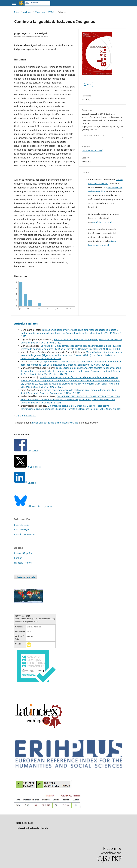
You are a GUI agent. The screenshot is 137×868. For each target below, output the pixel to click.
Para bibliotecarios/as (24, 534)
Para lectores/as (22, 525)
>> (34, 416)
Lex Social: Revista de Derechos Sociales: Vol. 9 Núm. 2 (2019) (68, 392)
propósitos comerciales (103, 222)
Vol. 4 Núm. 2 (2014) (45, 12)
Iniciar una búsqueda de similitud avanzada (55, 423)
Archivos (27, 12)
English (18, 558)
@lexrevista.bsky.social (33, 506)
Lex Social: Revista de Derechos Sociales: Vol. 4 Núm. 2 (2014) (89, 409)
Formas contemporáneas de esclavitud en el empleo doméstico (77, 390)
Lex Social (26, 451)
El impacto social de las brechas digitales (76, 339)
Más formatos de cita (94, 135)
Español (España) (23, 553)
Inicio (17, 12)
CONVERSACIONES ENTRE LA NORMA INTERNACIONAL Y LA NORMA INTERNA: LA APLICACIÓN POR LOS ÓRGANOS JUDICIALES (70, 398)
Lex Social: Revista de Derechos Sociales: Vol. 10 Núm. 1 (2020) (88, 349)
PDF (88, 84)
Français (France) (23, 563)
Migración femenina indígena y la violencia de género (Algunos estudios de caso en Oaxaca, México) (71, 354)
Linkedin (32, 483)
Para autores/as (22, 530)
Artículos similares (26, 324)
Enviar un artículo (26, 577)
